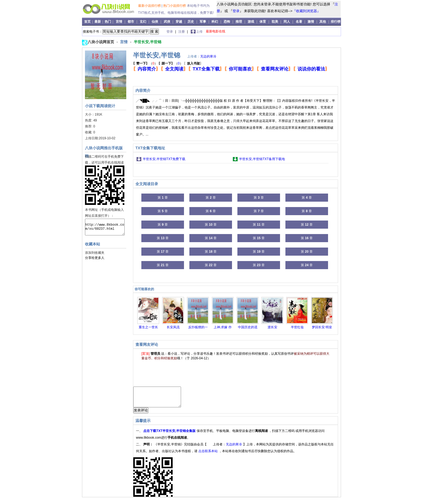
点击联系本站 (208, 455)
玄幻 (143, 22)
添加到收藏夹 (95, 253)
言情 (119, 22)
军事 (203, 22)
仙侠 (155, 22)
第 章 (163, 198)
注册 (182, 32)
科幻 (215, 22)
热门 (108, 22)
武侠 (167, 22)
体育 (263, 22)
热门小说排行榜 (175, 6)
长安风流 (173, 327)
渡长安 (272, 327)
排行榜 (336, 22)
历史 (191, 22)
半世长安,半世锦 (148, 42)
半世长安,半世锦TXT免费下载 (164, 159)
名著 (299, 22)
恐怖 (227, 22)
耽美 (275, 22)
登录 (236, 11)
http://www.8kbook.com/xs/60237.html (105, 227)
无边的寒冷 (208, 56)
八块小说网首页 (101, 42)
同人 (287, 22)
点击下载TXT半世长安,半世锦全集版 (170, 435)
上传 (199, 32)
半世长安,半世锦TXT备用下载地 (262, 159)
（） (145, 63)
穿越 (179, 22)
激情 (311, 22)
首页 (88, 22)
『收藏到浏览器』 (306, 11)
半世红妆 (297, 327)
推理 (239, 22)
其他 (323, 22)
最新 (98, 22)
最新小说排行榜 (150, 6)
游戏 (251, 22)
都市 (131, 22)
